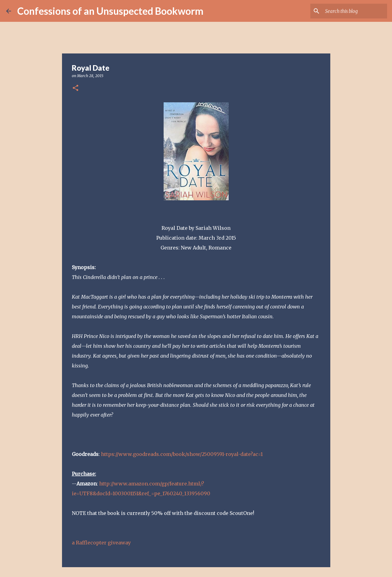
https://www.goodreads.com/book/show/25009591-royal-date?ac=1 (182, 454)
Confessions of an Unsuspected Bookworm (110, 11)
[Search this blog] (355, 11)
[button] (76, 88)
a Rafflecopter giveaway (101, 543)
